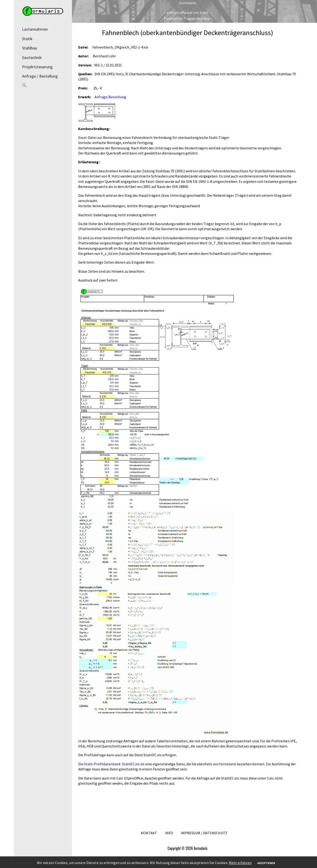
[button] (43, 86)
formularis (188, 3)
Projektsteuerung (37, 67)
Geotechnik (32, 57)
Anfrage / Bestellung (40, 76)
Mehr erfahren (240, 863)
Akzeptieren (266, 863)
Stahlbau (30, 48)
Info (169, 833)
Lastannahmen (35, 29)
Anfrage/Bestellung (110, 97)
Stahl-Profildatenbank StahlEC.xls (112, 764)
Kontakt (149, 833)
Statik (27, 39)
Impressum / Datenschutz (204, 833)
